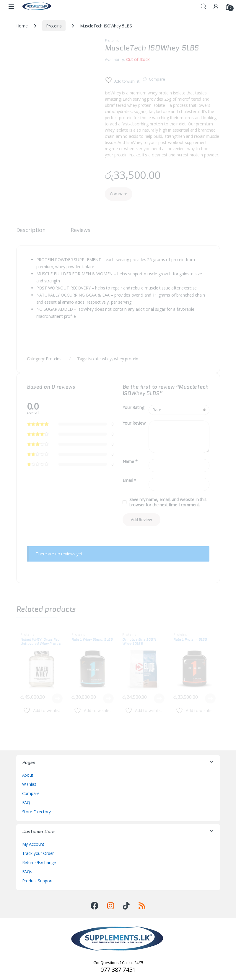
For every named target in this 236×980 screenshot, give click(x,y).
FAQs (27, 872)
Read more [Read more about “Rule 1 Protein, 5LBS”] (210, 698)
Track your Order (38, 853)
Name (130, 462)
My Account (33, 844)
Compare (157, 79)
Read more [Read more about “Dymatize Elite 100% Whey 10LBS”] (159, 698)
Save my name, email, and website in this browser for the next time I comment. (168, 502)
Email (129, 480)
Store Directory (36, 812)
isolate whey (100, 359)
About (28, 775)
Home (22, 26)
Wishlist (29, 784)
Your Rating (133, 408)
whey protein (126, 359)
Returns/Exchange (39, 862)
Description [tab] (31, 230)
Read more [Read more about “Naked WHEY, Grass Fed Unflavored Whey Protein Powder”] (57, 698)
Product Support (38, 881)
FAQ (26, 803)
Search (204, 6)
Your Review (134, 423)
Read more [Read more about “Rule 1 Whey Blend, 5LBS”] (108, 698)
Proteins (54, 26)
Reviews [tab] (80, 230)
